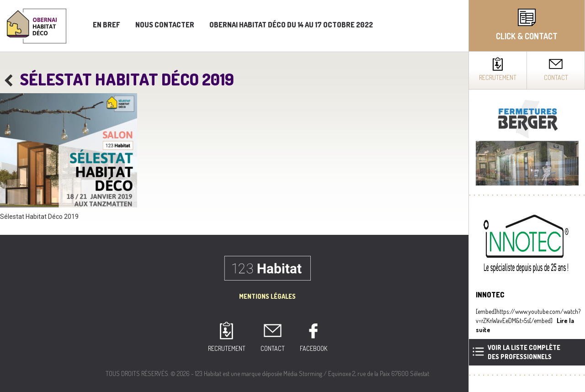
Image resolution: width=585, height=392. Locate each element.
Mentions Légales (267, 296)
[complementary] (527, 196)
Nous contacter (165, 25)
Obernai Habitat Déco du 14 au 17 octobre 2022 (291, 25)
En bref (106, 25)
